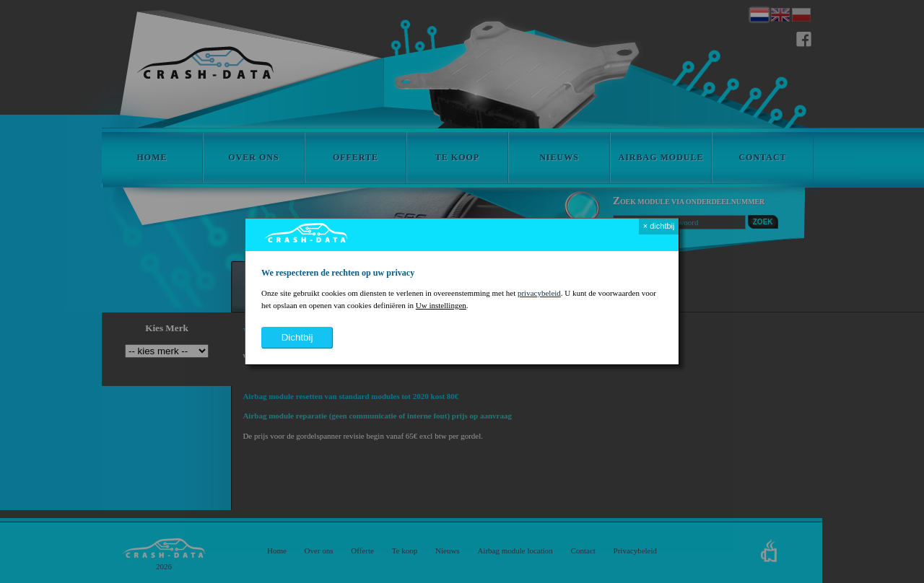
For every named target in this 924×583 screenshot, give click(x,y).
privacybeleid (539, 293)
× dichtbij (659, 226)
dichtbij (297, 337)
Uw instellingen (441, 305)
